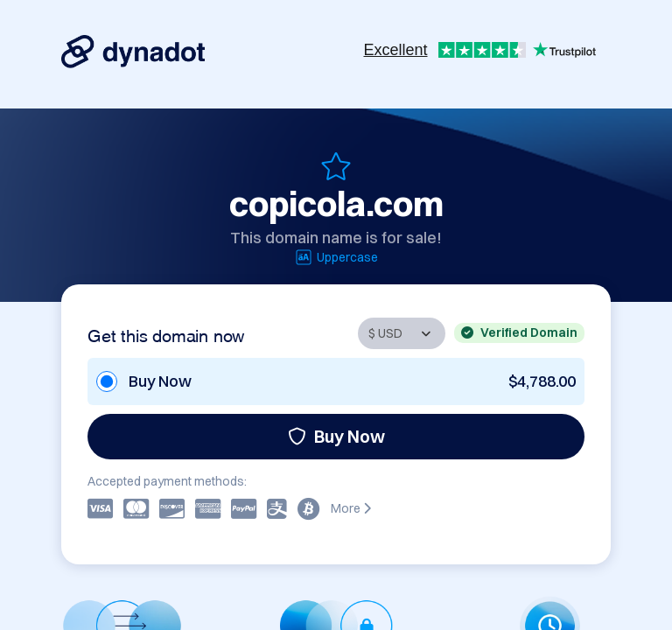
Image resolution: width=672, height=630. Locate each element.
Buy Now (336, 436)
